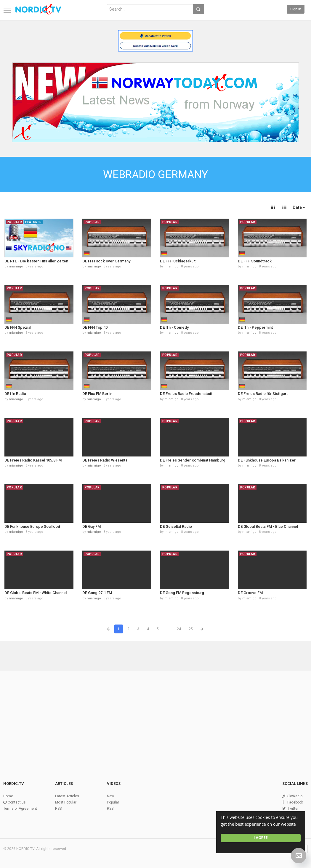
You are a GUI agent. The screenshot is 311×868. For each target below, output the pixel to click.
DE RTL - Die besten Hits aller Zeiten (36, 261)
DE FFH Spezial (18, 327)
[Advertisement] (155, 716)
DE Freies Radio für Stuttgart (263, 394)
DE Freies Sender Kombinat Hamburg (193, 460)
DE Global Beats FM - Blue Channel (268, 526)
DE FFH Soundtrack (255, 261)
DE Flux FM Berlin (97, 394)
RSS (58, 809)
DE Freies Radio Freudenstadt (186, 394)
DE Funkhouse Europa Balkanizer (267, 460)
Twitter (293, 809)
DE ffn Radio (15, 394)
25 (191, 629)
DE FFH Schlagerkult (178, 261)
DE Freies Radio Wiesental (105, 460)
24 (179, 629)
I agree (261, 838)
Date (299, 207)
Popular (113, 802)
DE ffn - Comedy (174, 327)
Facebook (295, 802)
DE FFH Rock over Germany (106, 261)
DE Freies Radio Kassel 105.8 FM (33, 460)
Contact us (17, 802)
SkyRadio (295, 796)
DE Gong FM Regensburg (182, 593)
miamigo (16, 266)
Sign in (296, 9)
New (110, 796)
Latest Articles (67, 796)
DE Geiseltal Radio (176, 526)
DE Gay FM (92, 526)
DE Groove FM (250, 593)
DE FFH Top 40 (95, 327)
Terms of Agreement (20, 809)
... (168, 629)
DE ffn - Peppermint (255, 327)
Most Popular (66, 802)
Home (8, 796)
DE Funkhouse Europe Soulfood (32, 526)
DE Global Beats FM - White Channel (36, 593)
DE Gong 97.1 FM (97, 593)
